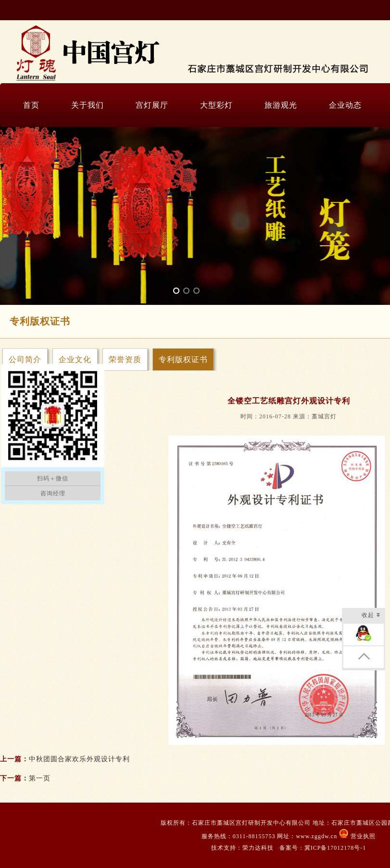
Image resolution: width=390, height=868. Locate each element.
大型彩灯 (216, 105)
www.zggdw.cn (317, 836)
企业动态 (345, 105)
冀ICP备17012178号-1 (335, 848)
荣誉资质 (125, 359)
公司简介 (25, 359)
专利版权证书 (183, 359)
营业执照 (362, 836)
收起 (371, 616)
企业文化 (75, 359)
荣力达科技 (258, 848)
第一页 (40, 778)
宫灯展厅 (152, 105)
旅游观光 (281, 105)
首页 (31, 105)
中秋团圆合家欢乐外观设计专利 (79, 759)
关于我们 (88, 105)
